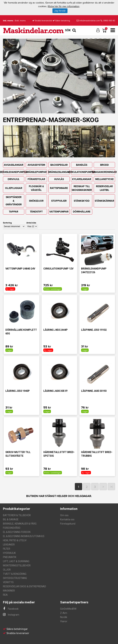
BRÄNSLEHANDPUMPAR (14, 172)
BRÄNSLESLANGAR (59, 172)
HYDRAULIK (9, 553)
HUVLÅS (59, 179)
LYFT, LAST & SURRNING (16, 561)
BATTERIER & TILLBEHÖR (17, 515)
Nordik (64, 617)
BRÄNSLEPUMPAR (36, 172)
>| (111, 487)
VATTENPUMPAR (59, 212)
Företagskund (68, 524)
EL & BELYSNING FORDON (17, 532)
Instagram (11, 615)
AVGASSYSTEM (36, 165)
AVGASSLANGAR (14, 165)
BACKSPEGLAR (59, 165)
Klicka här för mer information (64, 6)
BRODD (104, 165)
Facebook (11, 609)
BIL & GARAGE (11, 519)
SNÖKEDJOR (36, 201)
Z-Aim (64, 613)
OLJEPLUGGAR (14, 188)
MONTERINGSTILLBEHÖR (17, 566)
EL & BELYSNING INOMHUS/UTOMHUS (24, 536)
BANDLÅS (82, 165)
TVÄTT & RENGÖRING (15, 574)
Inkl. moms (8, 21)
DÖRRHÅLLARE (82, 212)
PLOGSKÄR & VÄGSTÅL (36, 188)
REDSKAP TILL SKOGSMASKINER (82, 188)
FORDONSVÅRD (12, 528)
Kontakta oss (67, 519)
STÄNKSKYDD (82, 201)
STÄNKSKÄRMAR (104, 201)
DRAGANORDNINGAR (104, 172)
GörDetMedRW (68, 609)
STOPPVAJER (59, 201)
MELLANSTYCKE (104, 179)
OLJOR (7, 570)
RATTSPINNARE (59, 188)
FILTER (7, 549)
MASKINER (9, 591)
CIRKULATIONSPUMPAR (82, 172)
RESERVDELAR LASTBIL (104, 188)
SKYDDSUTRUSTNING (15, 578)
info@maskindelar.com (88, 21)
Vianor (64, 621)
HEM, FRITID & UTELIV (15, 540)
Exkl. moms (20, 21)
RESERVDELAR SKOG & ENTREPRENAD (24, 586)
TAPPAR (14, 212)
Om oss (64, 515)
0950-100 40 (108, 21)
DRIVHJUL (14, 179)
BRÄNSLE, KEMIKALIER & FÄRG (20, 524)
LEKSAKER (9, 545)
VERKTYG (8, 582)
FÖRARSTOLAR (36, 179)
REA (5, 595)
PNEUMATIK (10, 557)
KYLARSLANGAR (82, 179)
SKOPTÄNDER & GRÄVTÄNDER (14, 201)
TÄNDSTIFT (36, 212)
